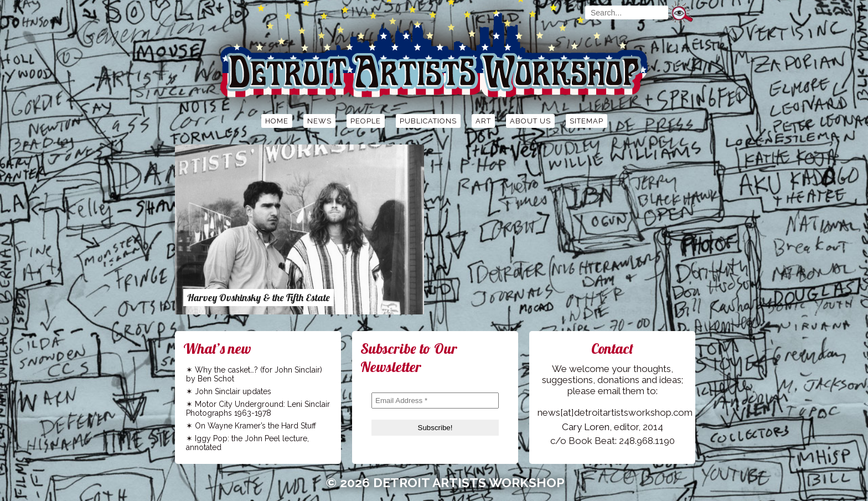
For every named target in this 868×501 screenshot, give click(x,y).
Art (483, 121)
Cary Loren (586, 427)
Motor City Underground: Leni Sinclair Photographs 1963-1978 (258, 409)
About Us (530, 121)
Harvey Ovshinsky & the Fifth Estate (259, 298)
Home (277, 121)
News (319, 121)
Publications (428, 121)
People (366, 121)
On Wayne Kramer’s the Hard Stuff (255, 426)
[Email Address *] (435, 401)
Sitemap (587, 121)
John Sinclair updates (233, 391)
